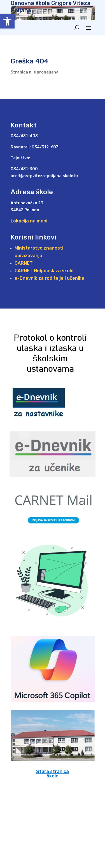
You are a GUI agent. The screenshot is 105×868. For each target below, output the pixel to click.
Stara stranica (53, 771)
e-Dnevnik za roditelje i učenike (49, 278)
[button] (7, 21)
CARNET (24, 263)
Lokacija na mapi (29, 221)
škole (53, 776)
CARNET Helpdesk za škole (44, 271)
